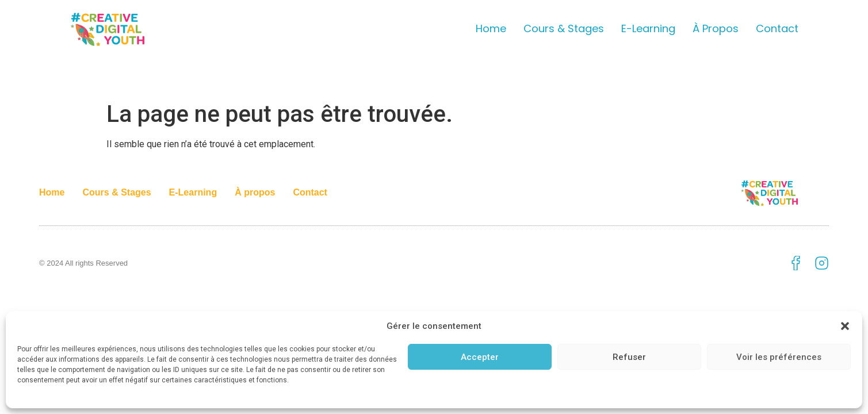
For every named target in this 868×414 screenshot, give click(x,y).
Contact (777, 28)
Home (491, 28)
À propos (716, 28)
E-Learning (648, 28)
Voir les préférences (779, 357)
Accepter (480, 357)
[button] (845, 326)
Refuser (629, 357)
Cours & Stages (564, 28)
